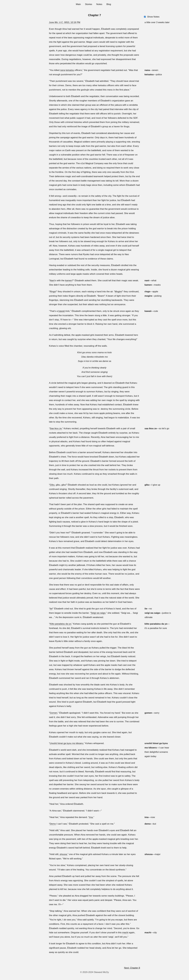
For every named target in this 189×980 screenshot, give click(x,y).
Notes (99, 4)
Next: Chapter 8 (132, 968)
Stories (89, 4)
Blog (109, 4)
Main (78, 4)
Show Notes (153, 17)
